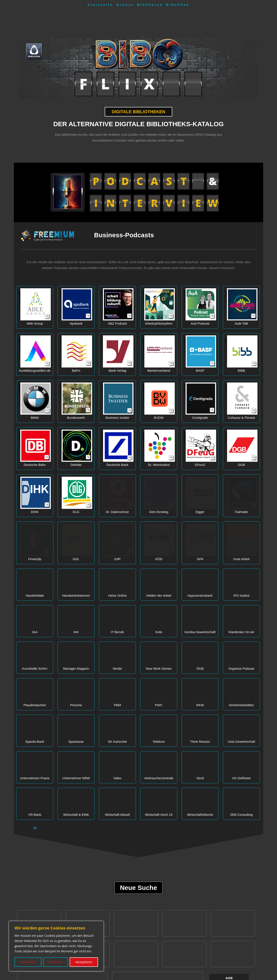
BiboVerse (150, 5)
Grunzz (125, 5)
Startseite (100, 5)
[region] (56, 946)
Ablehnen (56, 962)
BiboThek (178, 5)
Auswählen (28, 962)
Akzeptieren (84, 962)
